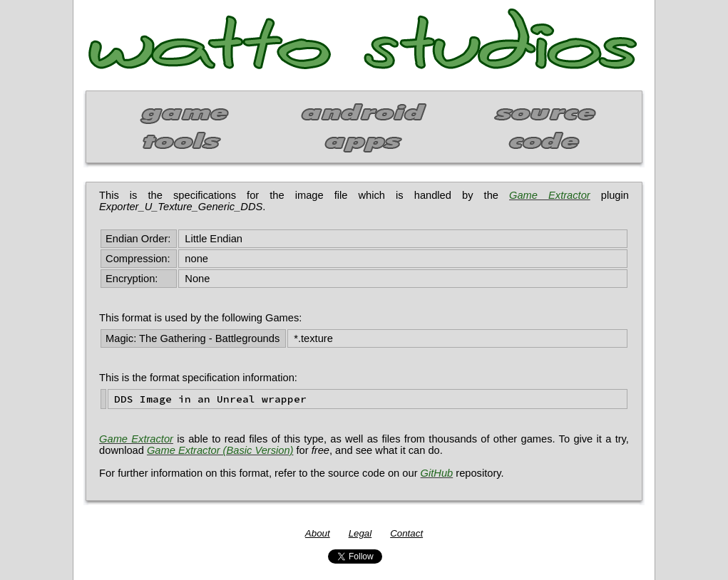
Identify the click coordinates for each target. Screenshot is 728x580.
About (318, 533)
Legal (360, 533)
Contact (406, 533)
